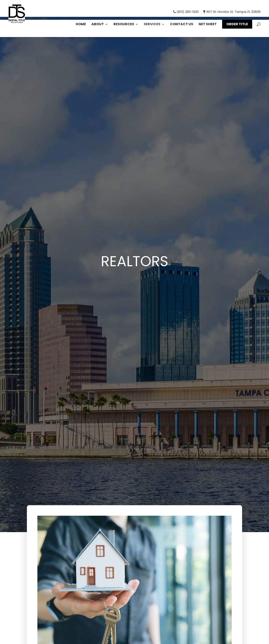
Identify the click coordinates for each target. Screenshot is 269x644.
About (98, 25)
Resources (124, 25)
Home (81, 25)
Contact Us (182, 25)
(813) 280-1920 (186, 12)
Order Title (237, 24)
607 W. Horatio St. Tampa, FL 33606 (231, 12)
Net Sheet (208, 25)
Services (152, 25)
